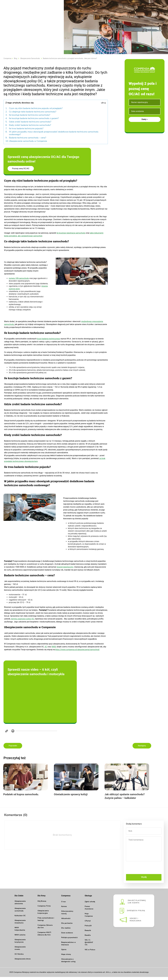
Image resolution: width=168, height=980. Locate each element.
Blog (16, 58)
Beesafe (88, 934)
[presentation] (144, 871)
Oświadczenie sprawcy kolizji (76, 797)
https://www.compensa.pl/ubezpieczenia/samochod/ (77, 650)
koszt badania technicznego (49, 339)
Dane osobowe (67, 936)
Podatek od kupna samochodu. (21, 797)
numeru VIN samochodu (19, 278)
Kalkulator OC (20, 919)
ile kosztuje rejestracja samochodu (71, 233)
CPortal (88, 924)
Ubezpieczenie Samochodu (30, 58)
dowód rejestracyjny (65, 567)
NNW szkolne (20, 938)
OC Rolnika (19, 958)
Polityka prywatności (70, 941)
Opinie (64, 953)
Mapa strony (66, 957)
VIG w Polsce (90, 953)
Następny (142, 746)
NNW (54, 647)
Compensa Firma (44, 910)
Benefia (88, 938)
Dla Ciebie (19, 899)
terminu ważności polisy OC (23, 619)
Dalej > (144, 119)
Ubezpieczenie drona (23, 962)
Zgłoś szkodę (90, 905)
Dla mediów (66, 931)
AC (46, 647)
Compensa (7, 58)
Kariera (64, 910)
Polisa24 (88, 929)
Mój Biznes (42, 905)
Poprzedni (13, 746)
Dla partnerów (67, 926)
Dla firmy (41, 899)
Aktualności (66, 922)
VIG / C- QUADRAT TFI (89, 946)
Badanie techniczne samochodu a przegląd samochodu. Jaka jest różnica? (70, 58)
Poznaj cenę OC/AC (21, 168)
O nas (64, 905)
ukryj (103, 103)
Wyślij (144, 880)
